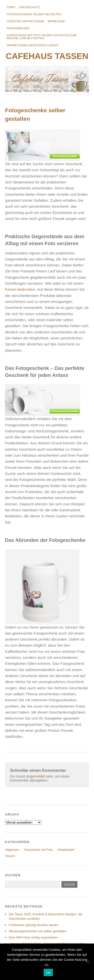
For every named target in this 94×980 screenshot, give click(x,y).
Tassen (10, 856)
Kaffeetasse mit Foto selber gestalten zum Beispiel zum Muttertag (42, 37)
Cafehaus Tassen (47, 56)
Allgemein (12, 850)
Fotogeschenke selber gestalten (34, 14)
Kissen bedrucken (20, 289)
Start (11, 7)
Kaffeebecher (18, 28)
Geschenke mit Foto (38, 850)
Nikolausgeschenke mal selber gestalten (37, 931)
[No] (88, 962)
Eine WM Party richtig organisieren (33, 937)
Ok (48, 973)
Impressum (56, 21)
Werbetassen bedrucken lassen (33, 45)
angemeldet (36, 776)
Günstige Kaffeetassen (25, 21)
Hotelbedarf (66, 850)
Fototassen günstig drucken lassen (34, 925)
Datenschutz (30, 7)
